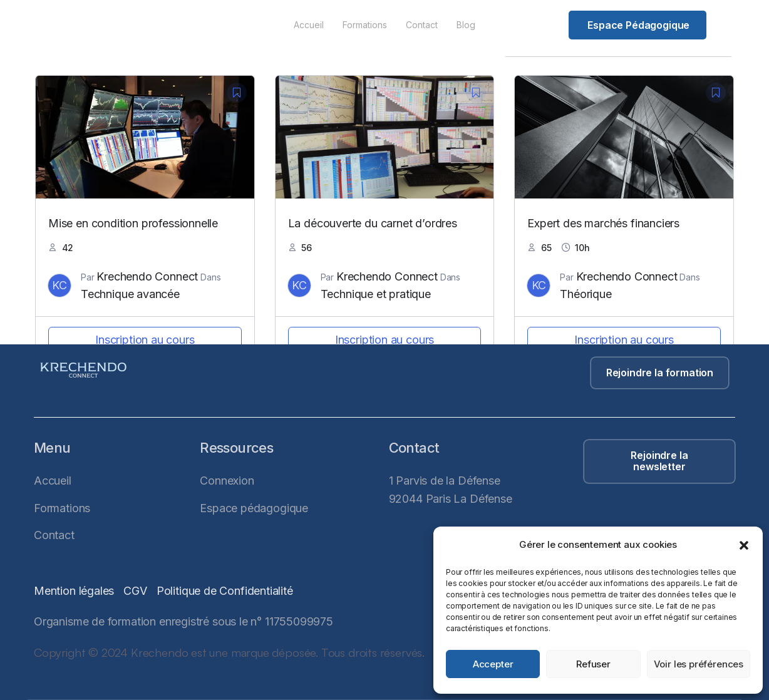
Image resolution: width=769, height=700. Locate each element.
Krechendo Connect (147, 276)
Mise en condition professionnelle (133, 223)
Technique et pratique (376, 294)
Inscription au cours (145, 340)
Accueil (309, 25)
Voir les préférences (699, 664)
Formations (365, 25)
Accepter (493, 664)
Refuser (593, 664)
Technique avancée (130, 294)
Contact (422, 25)
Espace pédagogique (638, 25)
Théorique (586, 294)
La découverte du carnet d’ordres (373, 223)
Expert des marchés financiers (603, 223)
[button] (744, 545)
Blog (466, 25)
